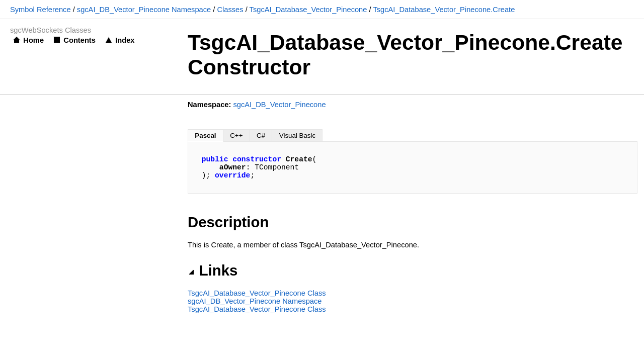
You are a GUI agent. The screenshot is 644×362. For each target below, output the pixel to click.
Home (33, 40)
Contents (79, 40)
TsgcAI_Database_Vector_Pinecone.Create (444, 10)
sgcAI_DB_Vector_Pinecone (279, 105)
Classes (230, 10)
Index (125, 40)
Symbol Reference (41, 10)
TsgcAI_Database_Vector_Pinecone (308, 10)
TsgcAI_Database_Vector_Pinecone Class (257, 293)
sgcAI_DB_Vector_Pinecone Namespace (144, 10)
